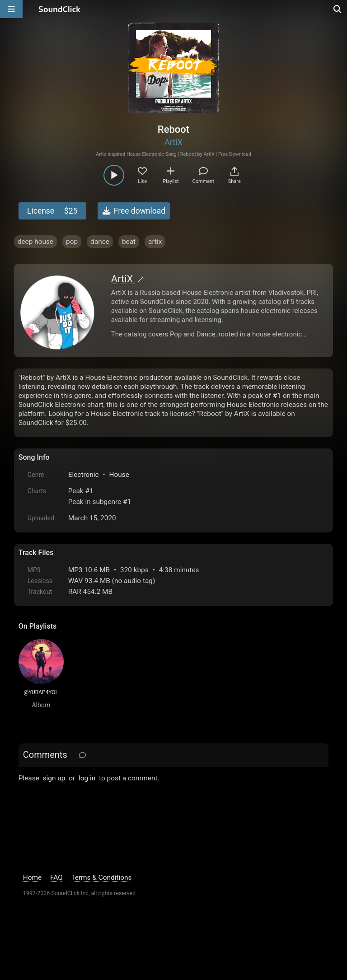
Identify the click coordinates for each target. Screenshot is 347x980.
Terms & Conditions (101, 877)
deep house (35, 242)
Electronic (84, 475)
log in (87, 778)
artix (155, 242)
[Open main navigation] (11, 9)
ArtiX (173, 142)
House (119, 475)
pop (72, 242)
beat (129, 242)
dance (100, 242)
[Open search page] (338, 9)
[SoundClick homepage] (60, 9)
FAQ (56, 877)
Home (32, 877)
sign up (54, 778)
